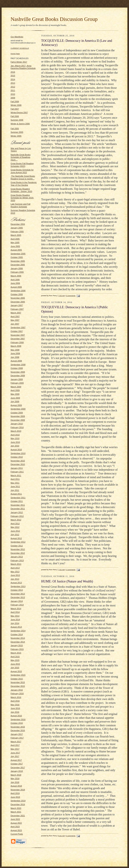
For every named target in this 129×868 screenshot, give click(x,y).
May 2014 (15, 616)
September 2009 (18, 409)
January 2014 (17, 601)
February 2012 (17, 516)
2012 (13, 87)
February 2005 (17, 232)
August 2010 (16, 450)
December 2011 (18, 509)
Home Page (15, 54)
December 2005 (18, 265)
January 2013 (17, 557)
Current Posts (17, 834)
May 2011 (15, 483)
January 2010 (17, 424)
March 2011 (16, 476)
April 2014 (15, 612)
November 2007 (18, 335)
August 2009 (16, 405)
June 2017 (15, 753)
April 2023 (15, 827)
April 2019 (15, 793)
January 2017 (17, 734)
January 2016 (17, 690)
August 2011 (16, 494)
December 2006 (18, 302)
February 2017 (17, 738)
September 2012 (18, 542)
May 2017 (15, 749)
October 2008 (17, 368)
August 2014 (16, 627)
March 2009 (16, 387)
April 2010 (15, 435)
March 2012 (16, 520)
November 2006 (18, 298)
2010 (13, 94)
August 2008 (16, 361)
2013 (13, 83)
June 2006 (15, 283)
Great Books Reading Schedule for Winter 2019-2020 (22, 198)
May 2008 (15, 350)
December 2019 (18, 804)
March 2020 (16, 808)
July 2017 (15, 756)
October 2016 (17, 723)
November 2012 (18, 549)
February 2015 (17, 649)
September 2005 (18, 254)
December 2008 (18, 376)
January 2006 (17, 268)
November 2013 (18, 594)
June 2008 (15, 353)
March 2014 (16, 609)
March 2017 (16, 742)
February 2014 (17, 605)
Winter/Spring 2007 (19, 113)
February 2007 (17, 309)
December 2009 (18, 420)
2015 (13, 76)
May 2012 (15, 527)
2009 (13, 98)
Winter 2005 (16, 136)
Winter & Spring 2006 (20, 124)
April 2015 (15, 657)
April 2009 (15, 390)
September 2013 (18, 586)
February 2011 (17, 472)
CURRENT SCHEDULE (20, 48)
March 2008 (16, 346)
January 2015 (17, 645)
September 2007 (18, 328)
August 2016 (16, 716)
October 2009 (17, 413)
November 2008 (18, 372)
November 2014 (18, 638)
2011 (13, 90)
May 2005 (15, 243)
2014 (13, 79)
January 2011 (17, 468)
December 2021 (18, 816)
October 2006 (17, 294)
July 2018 (15, 782)
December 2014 (18, 642)
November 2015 (18, 682)
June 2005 (15, 246)
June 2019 (15, 797)
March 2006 (16, 276)
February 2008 (17, 342)
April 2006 (15, 280)
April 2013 (15, 568)
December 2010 (18, 464)
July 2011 (15, 490)
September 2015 (18, 675)
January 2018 (17, 771)
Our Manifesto (17, 37)
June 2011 (15, 486)
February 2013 (17, 560)
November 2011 (18, 505)
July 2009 (15, 402)
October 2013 (17, 590)
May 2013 (15, 572)
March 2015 (16, 653)
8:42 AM (61, 836)
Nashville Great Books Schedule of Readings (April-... (21, 157)
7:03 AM (61, 296)
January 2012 (17, 512)
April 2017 (15, 745)
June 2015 (15, 664)
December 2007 (18, 339)
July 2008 (15, 357)
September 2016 (18, 719)
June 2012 (15, 531)
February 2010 (17, 427)
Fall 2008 (15, 102)
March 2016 (16, 697)
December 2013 (18, 597)
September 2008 (18, 365)
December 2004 (18, 224)
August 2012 (16, 538)
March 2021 (16, 812)
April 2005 (15, 239)
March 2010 (16, 431)
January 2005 (17, 228)
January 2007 (17, 305)
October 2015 (17, 679)
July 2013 (15, 579)
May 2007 (15, 320)
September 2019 (18, 801)
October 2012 (17, 546)
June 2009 (15, 398)
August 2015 (16, 671)
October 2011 (17, 501)
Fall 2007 (15, 109)
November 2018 (18, 790)
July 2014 (15, 623)
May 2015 (15, 660)
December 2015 (18, 686)
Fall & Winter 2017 (19, 62)
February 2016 (17, 694)
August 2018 (16, 786)
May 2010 (15, 438)
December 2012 (18, 553)
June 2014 (15, 620)
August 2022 (16, 823)
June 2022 (15, 819)
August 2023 (16, 830)
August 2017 (16, 760)
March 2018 (16, 775)
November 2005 (18, 261)
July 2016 (15, 712)
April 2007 (15, 317)
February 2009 (17, 383)
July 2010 (15, 446)
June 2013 (15, 575)
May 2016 (15, 705)
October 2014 (17, 634)
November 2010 (18, 461)
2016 (13, 72)
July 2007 (15, 324)
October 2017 (17, 764)
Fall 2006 (15, 116)
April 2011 (15, 479)
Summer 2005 (17, 132)
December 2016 (18, 730)
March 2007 (16, 313)
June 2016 (15, 708)
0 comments (71, 296)
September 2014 (18, 631)
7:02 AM (61, 570)
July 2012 (15, 535)
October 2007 (17, 331)
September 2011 (18, 498)
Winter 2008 (16, 105)
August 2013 (16, 583)
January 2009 (17, 379)
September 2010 (18, 453)
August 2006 (16, 287)
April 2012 (15, 524)
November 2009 (18, 416)
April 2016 (15, 701)
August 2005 (16, 250)
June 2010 (15, 442)
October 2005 (17, 257)
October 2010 (17, 457)
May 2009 (15, 394)
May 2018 (15, 779)
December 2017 (18, 768)
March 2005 (16, 235)
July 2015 (15, 668)
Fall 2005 (15, 129)
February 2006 (17, 272)
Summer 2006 (17, 120)
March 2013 (16, 564)
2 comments (71, 570)
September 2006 (18, 291)
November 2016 (18, 727)
